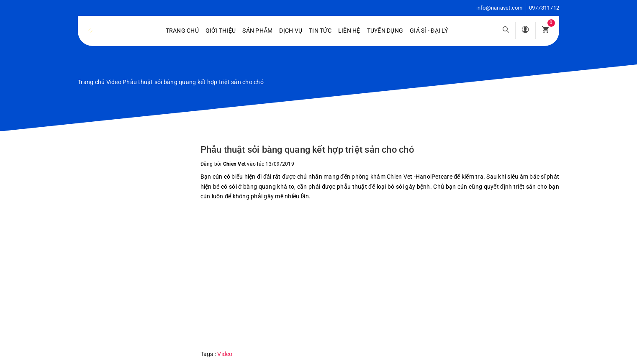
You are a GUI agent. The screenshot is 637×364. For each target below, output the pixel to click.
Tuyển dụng (385, 31)
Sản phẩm (257, 31)
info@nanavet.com (500, 8)
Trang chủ (182, 31)
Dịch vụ (291, 31)
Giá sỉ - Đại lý (429, 31)
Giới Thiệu (221, 31)
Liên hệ (349, 31)
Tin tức (320, 31)
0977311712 (544, 8)
